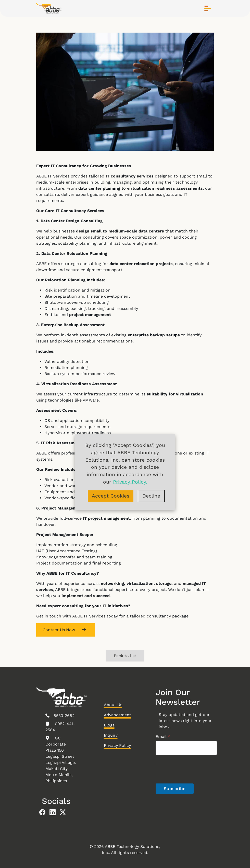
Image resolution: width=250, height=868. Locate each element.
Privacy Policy (117, 745)
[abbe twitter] (65, 812)
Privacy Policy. (130, 482)
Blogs (109, 725)
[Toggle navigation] (208, 8)
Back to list (125, 656)
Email (163, 736)
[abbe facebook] (44, 812)
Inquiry (111, 735)
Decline (151, 496)
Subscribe (175, 789)
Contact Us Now (64, 630)
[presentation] (194, 783)
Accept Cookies (111, 496)
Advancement (117, 715)
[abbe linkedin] (55, 812)
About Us (113, 705)
